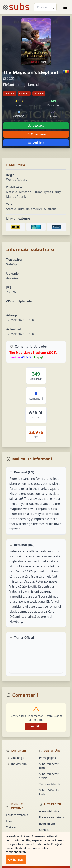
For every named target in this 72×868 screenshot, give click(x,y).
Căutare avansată (17, 815)
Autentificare (36, 726)
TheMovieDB (16, 764)
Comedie (39, 93)
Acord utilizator (49, 811)
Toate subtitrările (50, 784)
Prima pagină (48, 758)
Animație (10, 93)
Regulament (47, 823)
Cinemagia (15, 758)
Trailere (11, 827)
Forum (10, 821)
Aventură (24, 93)
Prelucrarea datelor (52, 817)
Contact (44, 830)
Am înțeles (16, 860)
